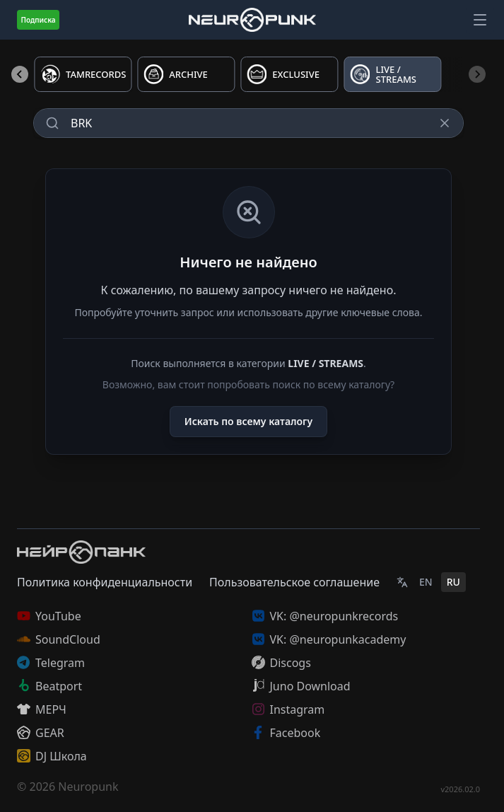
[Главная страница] (252, 19)
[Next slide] (477, 74)
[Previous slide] (20, 74)
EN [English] (426, 582)
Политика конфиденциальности (105, 582)
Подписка (38, 20)
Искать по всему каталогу (248, 421)
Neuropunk (88, 787)
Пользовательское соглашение (294, 582)
